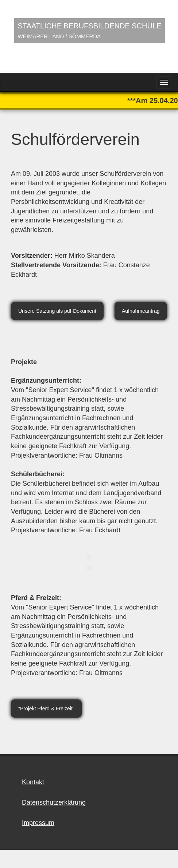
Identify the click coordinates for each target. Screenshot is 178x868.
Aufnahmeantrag (141, 311)
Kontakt (33, 782)
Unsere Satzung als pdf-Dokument (57, 311)
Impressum (38, 823)
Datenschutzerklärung (54, 802)
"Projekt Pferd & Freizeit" (46, 709)
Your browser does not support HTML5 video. (89, 36)
